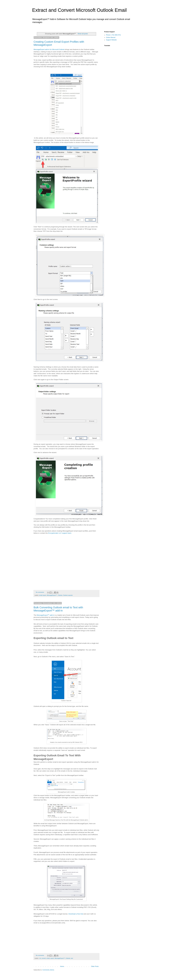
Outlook (60, 595)
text (72, 958)
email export (43, 595)
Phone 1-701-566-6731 (113, 35)
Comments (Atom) (48, 970)
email (48, 958)
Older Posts (95, 966)
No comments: (40, 592)
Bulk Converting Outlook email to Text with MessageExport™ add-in (58, 609)
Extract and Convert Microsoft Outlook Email (79, 10)
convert (44, 958)
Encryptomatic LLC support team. (60, 533)
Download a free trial (76, 914)
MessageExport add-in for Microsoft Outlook (49, 49)
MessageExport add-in (46, 615)
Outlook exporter (68, 595)
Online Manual (111, 37)
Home (62, 966)
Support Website (111, 40)
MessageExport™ (52, 595)
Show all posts (83, 34)
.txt (40, 958)
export (52, 958)
